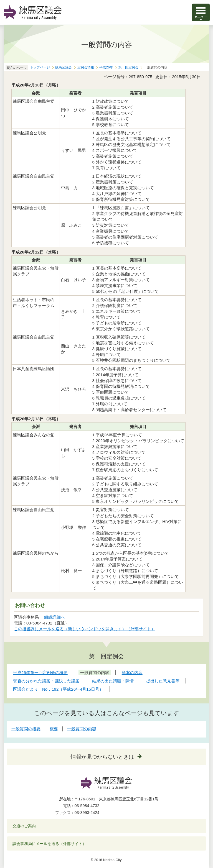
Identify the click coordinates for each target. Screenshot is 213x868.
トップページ (40, 67)
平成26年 (106, 67)
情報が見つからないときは (102, 757)
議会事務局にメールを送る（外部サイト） (50, 844)
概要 (54, 729)
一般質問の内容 (82, 729)
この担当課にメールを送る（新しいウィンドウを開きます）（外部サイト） (85, 629)
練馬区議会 (64, 67)
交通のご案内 (24, 826)
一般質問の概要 (26, 729)
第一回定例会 (128, 67)
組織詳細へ (54, 617)
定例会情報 (86, 67)
